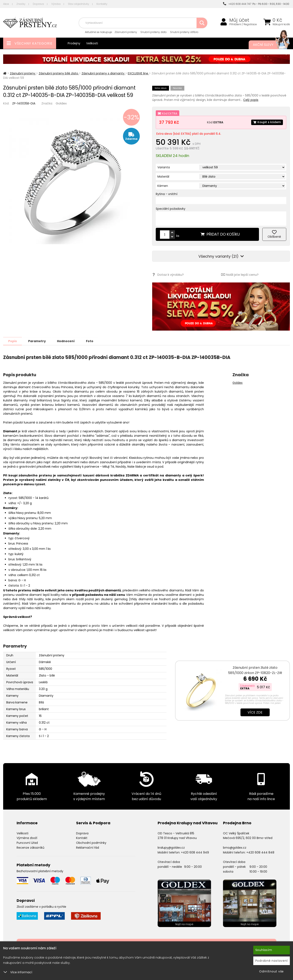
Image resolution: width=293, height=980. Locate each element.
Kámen (163, 186)
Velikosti (92, 43)
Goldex (61, 103)
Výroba (56, 4)
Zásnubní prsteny (126, 32)
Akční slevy (267, 45)
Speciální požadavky (171, 209)
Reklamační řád (88, 847)
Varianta (164, 167)
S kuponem (247, 685)
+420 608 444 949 (195, 852)
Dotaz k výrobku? (168, 275)
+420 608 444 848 (260, 852)
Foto (92, 341)
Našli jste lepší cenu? (240, 275)
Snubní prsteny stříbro (184, 32)
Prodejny (74, 43)
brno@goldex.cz (235, 847)
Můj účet (239, 20)
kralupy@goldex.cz (171, 847)
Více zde (255, 712)
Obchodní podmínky (91, 843)
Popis (13, 341)
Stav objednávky (79, 4)
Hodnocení (68, 341)
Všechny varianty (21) (221, 256)
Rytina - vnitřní (167, 194)
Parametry (38, 341)
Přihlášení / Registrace (243, 24)
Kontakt (82, 838)
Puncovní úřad (27, 843)
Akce (6, 4)
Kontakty (102, 4)
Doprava (38, 4)
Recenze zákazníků (30, 847)
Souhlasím (264, 950)
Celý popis (251, 100)
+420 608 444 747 (237, 4)
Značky (21, 4)
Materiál (163, 177)
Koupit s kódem (267, 122)
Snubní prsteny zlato (154, 32)
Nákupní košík (281, 24)
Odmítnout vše (271, 971)
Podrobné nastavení (272, 961)
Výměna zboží (27, 838)
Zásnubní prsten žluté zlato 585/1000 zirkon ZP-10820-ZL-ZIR (255, 670)
